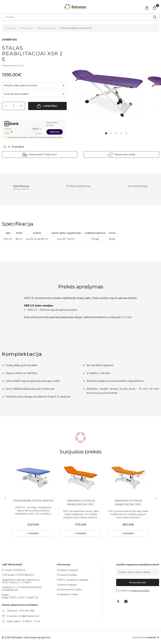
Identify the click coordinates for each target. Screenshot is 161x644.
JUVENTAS (9, 40)
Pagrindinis (11, 28)
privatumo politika (140, 590)
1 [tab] (106, 133)
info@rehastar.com (29, 616)
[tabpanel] (110, 93)
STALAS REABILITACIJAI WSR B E (33, 503)
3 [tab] (116, 133)
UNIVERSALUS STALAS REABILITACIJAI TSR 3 (128, 503)
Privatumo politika (67, 575)
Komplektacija (138, 186)
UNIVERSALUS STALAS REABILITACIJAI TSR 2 (81, 503)
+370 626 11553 (27, 611)
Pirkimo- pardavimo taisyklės (73, 580)
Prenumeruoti (138, 582)
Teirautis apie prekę (125, 154)
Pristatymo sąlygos (67, 570)
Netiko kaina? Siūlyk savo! (43, 154)
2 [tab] (111, 133)
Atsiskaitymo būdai (67, 594)
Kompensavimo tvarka (69, 590)
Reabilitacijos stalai (47, 28)
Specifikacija (22, 186)
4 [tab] (121, 133)
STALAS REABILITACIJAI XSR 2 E (76, 28)
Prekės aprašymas (79, 186)
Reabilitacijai (27, 28)
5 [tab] (126, 133)
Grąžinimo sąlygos (67, 585)
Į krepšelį (50, 106)
